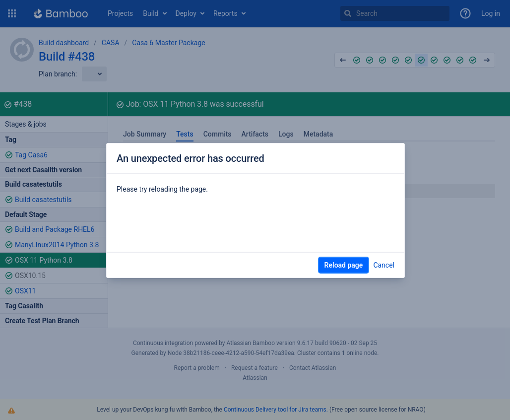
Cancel (384, 265)
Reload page (344, 265)
